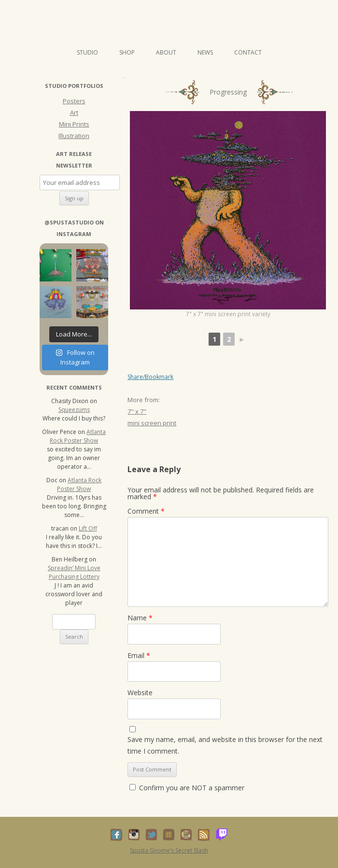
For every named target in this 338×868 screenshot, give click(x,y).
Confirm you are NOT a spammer (187, 788)
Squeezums (74, 410)
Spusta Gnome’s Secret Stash (169, 850)
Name (140, 618)
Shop (127, 52)
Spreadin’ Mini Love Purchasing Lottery (74, 572)
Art (74, 112)
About (166, 52)
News (205, 52)
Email (139, 655)
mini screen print (152, 423)
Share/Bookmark (150, 377)
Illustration (74, 136)
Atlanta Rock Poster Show (78, 436)
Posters (74, 101)
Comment (146, 511)
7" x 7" (137, 411)
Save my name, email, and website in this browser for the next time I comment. (225, 745)
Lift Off (88, 528)
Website (140, 693)
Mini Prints (74, 124)
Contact (248, 52)
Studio (87, 52)
